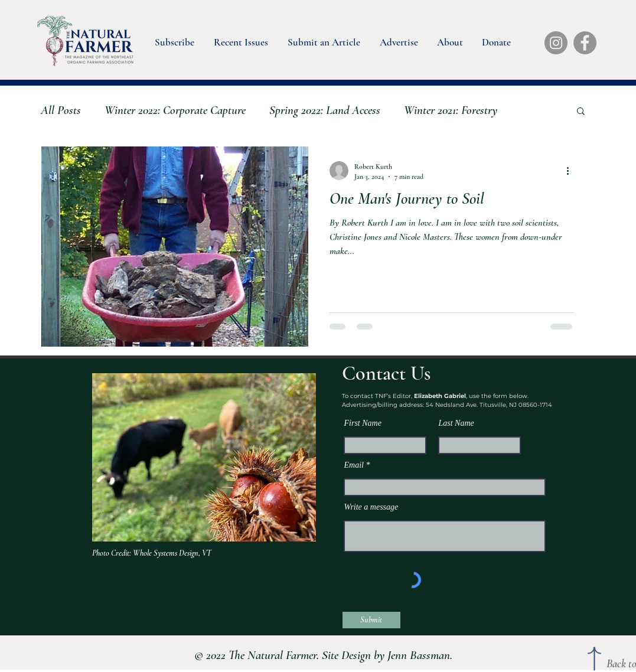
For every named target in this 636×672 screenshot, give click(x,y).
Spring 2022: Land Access (325, 110)
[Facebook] (585, 43)
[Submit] (371, 620)
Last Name (456, 423)
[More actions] (572, 171)
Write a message (371, 507)
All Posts (61, 110)
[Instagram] (556, 43)
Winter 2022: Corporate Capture (175, 110)
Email (354, 465)
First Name (363, 423)
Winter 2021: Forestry (451, 110)
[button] (174, 40)
